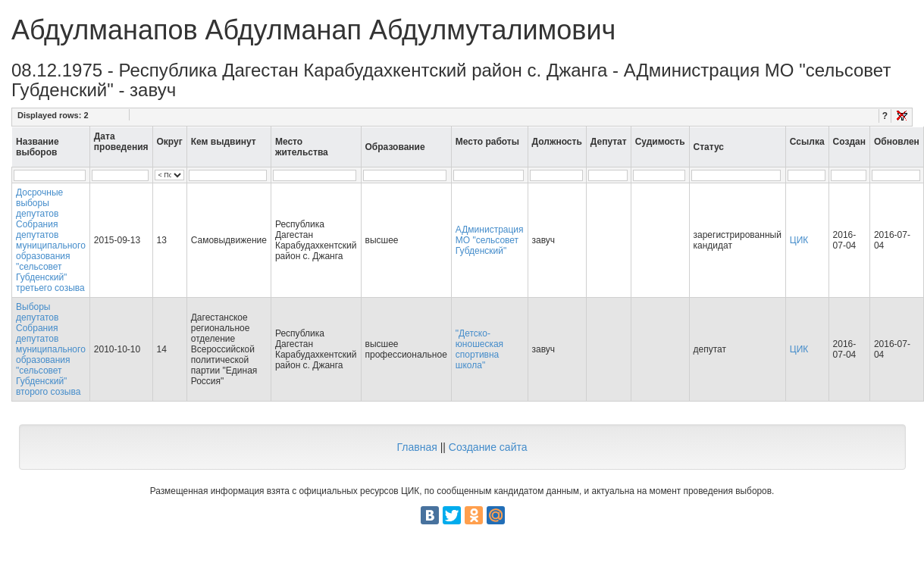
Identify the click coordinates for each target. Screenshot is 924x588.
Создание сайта (488, 447)
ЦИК (799, 240)
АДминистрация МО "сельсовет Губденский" (490, 240)
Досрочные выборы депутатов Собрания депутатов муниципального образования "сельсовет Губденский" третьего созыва (51, 240)
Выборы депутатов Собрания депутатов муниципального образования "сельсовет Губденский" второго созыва (51, 349)
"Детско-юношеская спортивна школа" (479, 349)
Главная (417, 447)
